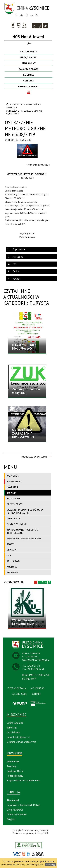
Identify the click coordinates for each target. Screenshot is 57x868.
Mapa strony (22, 15)
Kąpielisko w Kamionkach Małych (24, 805)
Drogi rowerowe (15, 810)
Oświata (11, 550)
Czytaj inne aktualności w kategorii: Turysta (26, 297)
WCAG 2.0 (38, 854)
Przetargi (11, 766)
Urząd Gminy (28, 57)
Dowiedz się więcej (35, 865)
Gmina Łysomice (15, 723)
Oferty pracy (15, 504)
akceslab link (29, 845)
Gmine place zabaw (17, 814)
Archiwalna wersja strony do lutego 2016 (30, 833)
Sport (10, 544)
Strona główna (16, 15)
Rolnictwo (13, 561)
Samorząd (12, 728)
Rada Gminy (29, 63)
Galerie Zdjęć (19, 694)
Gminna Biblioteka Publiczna (24, 538)
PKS (19, 25)
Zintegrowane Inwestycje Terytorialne (22, 531)
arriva (24, 25)
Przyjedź (11, 819)
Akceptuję (51, 865)
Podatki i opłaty (15, 776)
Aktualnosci (13, 761)
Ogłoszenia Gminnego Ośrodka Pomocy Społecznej (25, 511)
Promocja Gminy (29, 86)
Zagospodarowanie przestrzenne (23, 780)
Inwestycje (13, 518)
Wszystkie (13, 476)
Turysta (12, 493)
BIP (29, 93)
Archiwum (13, 572)
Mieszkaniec (14, 481)
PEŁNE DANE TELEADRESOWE (36, 675)
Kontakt (32, 15)
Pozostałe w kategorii (34, 457)
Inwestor (12, 487)
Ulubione (27, 15)
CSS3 (28, 854)
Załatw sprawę (28, 69)
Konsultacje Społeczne (18, 737)
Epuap (19, 704)
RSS (37, 15)
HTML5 (24, 854)
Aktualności (28, 52)
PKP (13, 25)
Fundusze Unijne (17, 524)
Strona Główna (17, 688)
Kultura (28, 75)
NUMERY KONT (29, 679)
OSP (9, 555)
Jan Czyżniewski (24, 140)
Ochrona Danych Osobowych (21, 742)
